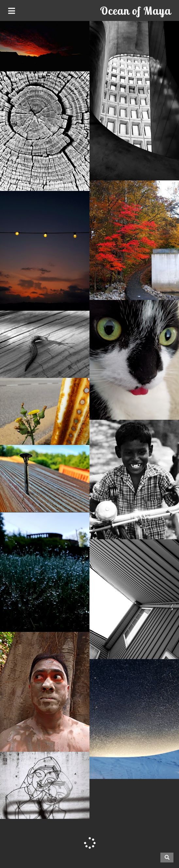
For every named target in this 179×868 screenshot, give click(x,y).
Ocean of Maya (135, 11)
